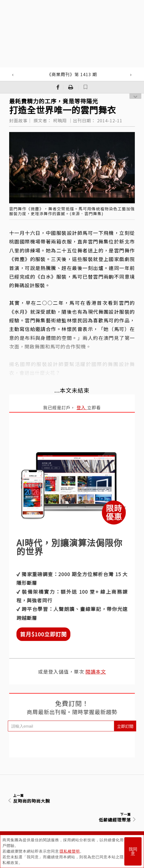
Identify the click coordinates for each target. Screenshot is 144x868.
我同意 (133, 851)
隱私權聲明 (70, 851)
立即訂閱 (125, 726)
